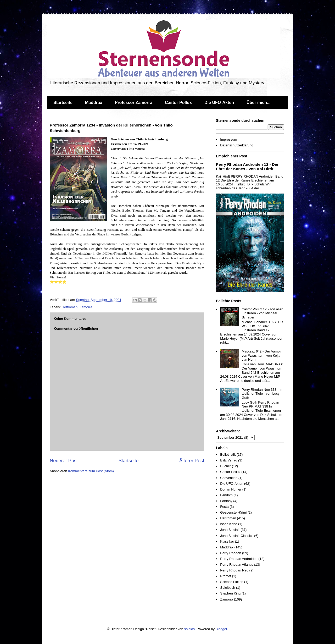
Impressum (228, 139)
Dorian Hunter (231, 489)
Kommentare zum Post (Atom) (91, 471)
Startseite (63, 103)
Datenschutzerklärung (237, 145)
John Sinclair (230, 530)
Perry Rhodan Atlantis (237, 565)
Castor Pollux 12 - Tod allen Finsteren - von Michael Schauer (262, 313)
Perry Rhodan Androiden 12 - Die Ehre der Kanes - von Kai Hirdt (247, 167)
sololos (189, 629)
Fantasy (226, 501)
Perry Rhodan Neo (234, 570)
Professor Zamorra (134, 103)
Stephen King (230, 593)
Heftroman (70, 307)
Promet (226, 576)
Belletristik (228, 455)
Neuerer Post (64, 461)
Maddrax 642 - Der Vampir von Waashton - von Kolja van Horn (261, 355)
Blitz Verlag (229, 460)
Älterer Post (192, 461)
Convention (229, 478)
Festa (224, 507)
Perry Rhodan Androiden (239, 559)
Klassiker (227, 541)
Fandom (226, 495)
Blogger (221, 629)
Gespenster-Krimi (233, 512)
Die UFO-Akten (219, 103)
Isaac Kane (229, 524)
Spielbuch (228, 588)
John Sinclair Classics (237, 536)
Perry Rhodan (231, 553)
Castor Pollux (178, 103)
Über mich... (259, 103)
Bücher (225, 466)
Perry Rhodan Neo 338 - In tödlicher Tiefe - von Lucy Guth (262, 394)
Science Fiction (232, 582)
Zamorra (86, 307)
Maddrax (94, 103)
